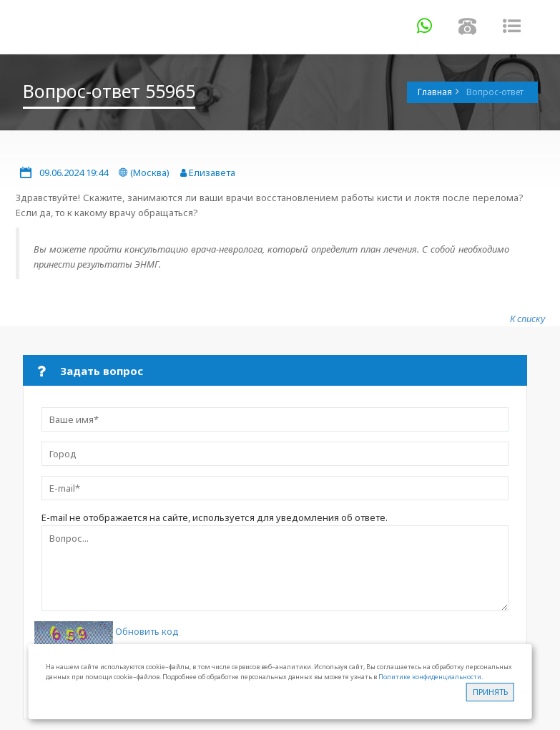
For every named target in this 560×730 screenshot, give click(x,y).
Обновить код (147, 632)
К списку (527, 318)
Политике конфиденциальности (430, 677)
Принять (490, 692)
